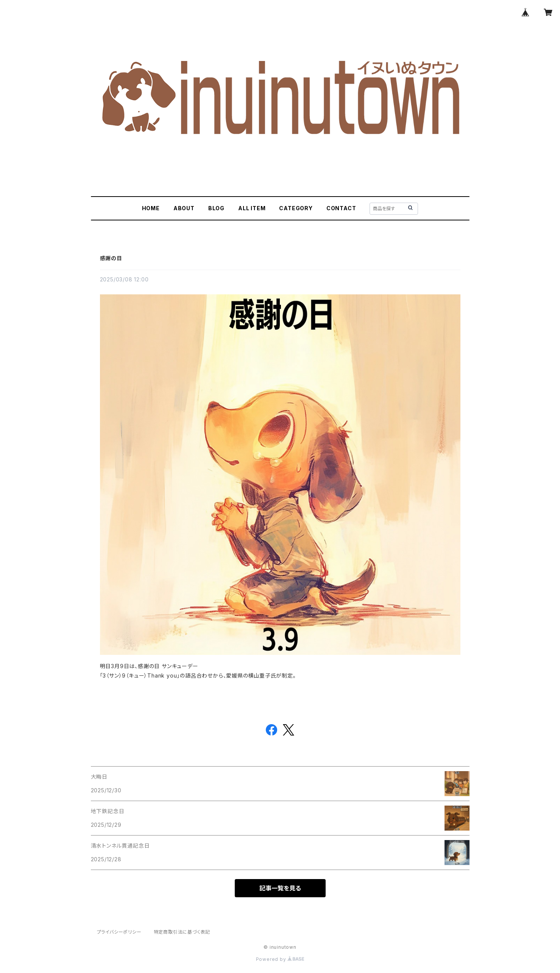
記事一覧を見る (280, 888)
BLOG (216, 208)
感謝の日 (111, 258)
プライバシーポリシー (119, 932)
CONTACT (341, 208)
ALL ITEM (252, 208)
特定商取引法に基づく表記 (182, 932)
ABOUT (184, 208)
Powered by (280, 959)
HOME (151, 208)
